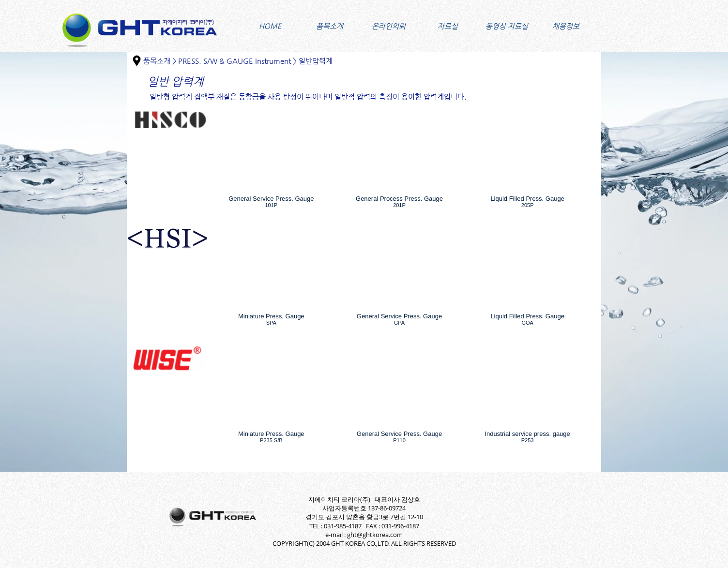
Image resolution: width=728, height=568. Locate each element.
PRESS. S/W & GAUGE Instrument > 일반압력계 (255, 61)
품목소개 (157, 61)
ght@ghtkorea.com (375, 535)
